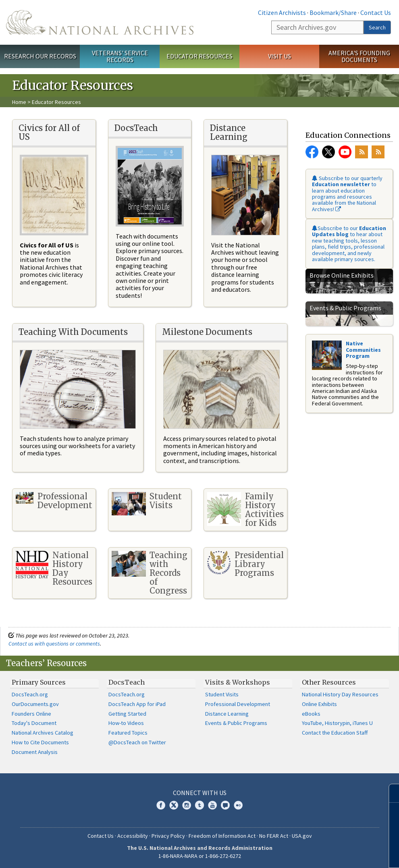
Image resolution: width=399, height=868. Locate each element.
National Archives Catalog (43, 733)
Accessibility (133, 836)
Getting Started (127, 714)
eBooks (311, 714)
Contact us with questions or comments (54, 644)
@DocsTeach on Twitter (137, 742)
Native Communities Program (363, 350)
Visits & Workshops (238, 682)
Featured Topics (128, 733)
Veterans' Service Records (120, 56)
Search (377, 27)
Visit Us (280, 56)
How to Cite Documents (40, 742)
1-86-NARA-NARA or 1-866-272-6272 (200, 856)
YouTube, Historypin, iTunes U (337, 723)
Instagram (187, 805)
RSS (362, 152)
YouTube (345, 152)
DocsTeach (127, 682)
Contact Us (376, 12)
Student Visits (222, 694)
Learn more (327, 853)
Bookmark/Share (333, 12)
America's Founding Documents (359, 56)
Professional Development (238, 704)
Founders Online (31, 714)
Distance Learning (227, 714)
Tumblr (199, 805)
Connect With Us (200, 793)
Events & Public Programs (236, 723)
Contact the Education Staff (335, 733)
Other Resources (329, 682)
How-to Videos (126, 723)
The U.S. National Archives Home (100, 22)
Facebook (312, 152)
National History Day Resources (340, 694)
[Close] (390, 793)
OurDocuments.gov (35, 704)
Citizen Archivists (282, 12)
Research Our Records (40, 56)
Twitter (328, 152)
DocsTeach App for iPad (137, 704)
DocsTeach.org (30, 694)
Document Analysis (35, 752)
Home (19, 102)
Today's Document (34, 723)
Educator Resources (199, 56)
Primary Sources (39, 682)
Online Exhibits (319, 704)
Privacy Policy (168, 836)
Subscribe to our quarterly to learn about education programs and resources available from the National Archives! (347, 194)
